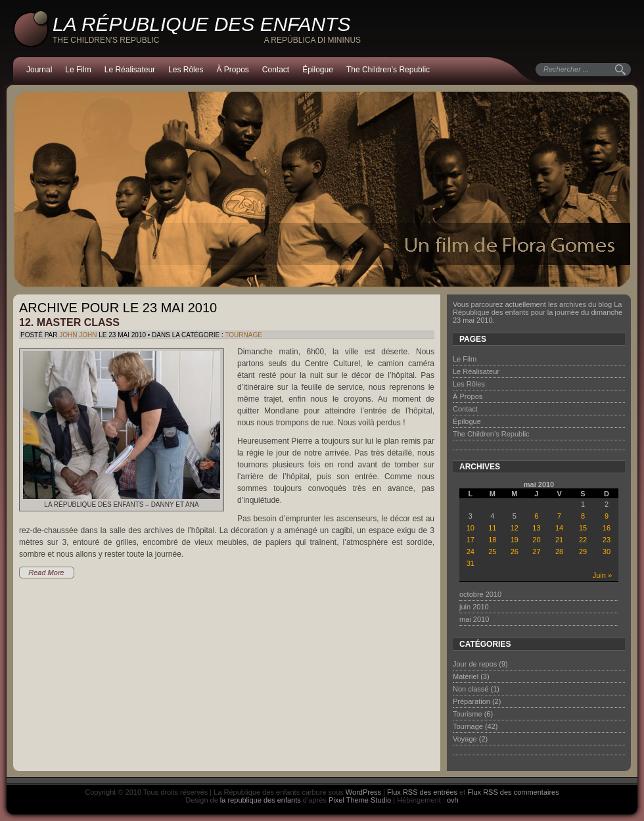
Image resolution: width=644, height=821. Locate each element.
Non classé (471, 689)
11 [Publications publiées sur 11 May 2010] (492, 528)
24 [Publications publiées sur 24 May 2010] (471, 551)
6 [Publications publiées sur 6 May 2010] (536, 516)
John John (78, 335)
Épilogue (318, 70)
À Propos (232, 70)
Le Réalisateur (130, 70)
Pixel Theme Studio (360, 800)
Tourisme (468, 714)
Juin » (602, 575)
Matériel (466, 676)
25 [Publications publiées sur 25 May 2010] (492, 551)
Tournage (243, 335)
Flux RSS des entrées (422, 792)
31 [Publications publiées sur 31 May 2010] (471, 563)
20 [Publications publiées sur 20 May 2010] (536, 540)
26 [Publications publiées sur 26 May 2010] (515, 551)
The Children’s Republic (388, 70)
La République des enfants (201, 24)
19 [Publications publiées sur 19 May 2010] (515, 540)
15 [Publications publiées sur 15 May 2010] (583, 528)
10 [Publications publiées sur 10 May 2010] (471, 528)
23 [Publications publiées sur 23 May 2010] (607, 540)
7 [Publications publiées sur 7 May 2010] (559, 516)
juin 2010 (474, 607)
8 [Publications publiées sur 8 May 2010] (583, 516)
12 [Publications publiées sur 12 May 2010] (515, 528)
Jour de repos (475, 664)
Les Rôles (186, 70)
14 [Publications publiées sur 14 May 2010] (559, 528)
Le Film (78, 70)
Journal (39, 70)
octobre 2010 (480, 594)
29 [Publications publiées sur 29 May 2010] (583, 551)
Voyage (465, 739)
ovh (453, 800)
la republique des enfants (261, 800)
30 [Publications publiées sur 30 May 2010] (607, 551)
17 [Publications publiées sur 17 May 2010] (471, 540)
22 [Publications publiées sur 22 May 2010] (583, 540)
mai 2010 (474, 619)
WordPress (363, 792)
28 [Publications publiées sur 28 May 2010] (559, 551)
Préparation (471, 701)
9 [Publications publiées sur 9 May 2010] (607, 516)
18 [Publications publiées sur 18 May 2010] (492, 540)
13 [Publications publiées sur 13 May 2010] (536, 528)
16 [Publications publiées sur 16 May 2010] (607, 528)
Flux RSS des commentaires (513, 792)
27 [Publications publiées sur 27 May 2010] (536, 551)
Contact (276, 70)
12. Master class (69, 322)
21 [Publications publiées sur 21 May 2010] (559, 540)
